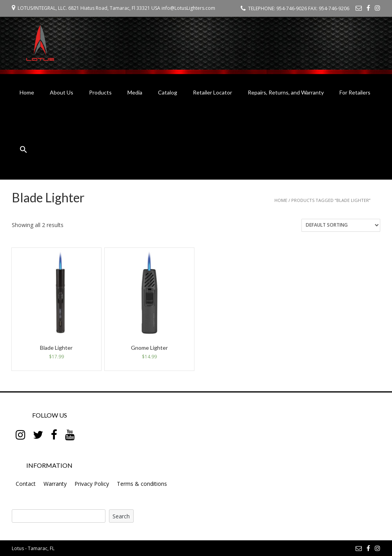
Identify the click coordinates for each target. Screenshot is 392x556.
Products (100, 92)
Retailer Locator (212, 92)
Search (121, 516)
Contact (26, 484)
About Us (62, 92)
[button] (24, 151)
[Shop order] (341, 225)
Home (27, 92)
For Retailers (355, 92)
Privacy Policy (92, 484)
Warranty (55, 484)
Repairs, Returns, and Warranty (286, 92)
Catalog (168, 92)
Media (135, 92)
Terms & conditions (142, 484)
